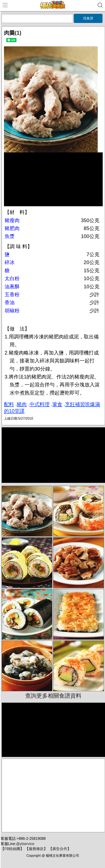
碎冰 (10, 262)
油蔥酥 (12, 287)
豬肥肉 (12, 228)
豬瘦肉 (12, 220)
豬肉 (22, 404)
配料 (9, 404)
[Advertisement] (53, 795)
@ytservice (25, 844)
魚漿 (10, 236)
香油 (10, 302)
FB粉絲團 (12, 849)
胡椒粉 (12, 311)
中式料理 (40, 404)
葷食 (57, 404)
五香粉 (12, 294)
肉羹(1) (13, 33)
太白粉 (12, 278)
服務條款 (36, 849)
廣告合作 (60, 849)
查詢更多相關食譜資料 (53, 696)
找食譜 (88, 18)
